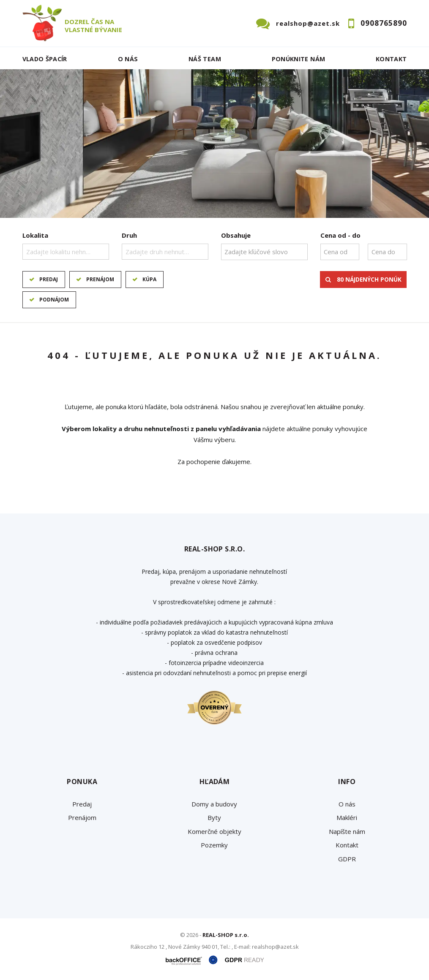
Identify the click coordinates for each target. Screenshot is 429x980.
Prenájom (100, 279)
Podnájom (54, 300)
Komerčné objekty (214, 831)
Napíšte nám (347, 831)
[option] (214, 144)
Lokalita (35, 235)
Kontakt (391, 59)
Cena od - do (340, 235)
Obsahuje (236, 235)
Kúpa (149, 279)
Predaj (49, 279)
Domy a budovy (214, 804)
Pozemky (214, 845)
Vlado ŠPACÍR (45, 59)
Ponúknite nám (299, 59)
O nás (128, 59)
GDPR (347, 859)
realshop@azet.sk (308, 23)
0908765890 (384, 23)
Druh (129, 235)
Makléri (347, 817)
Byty (214, 817)
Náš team (205, 59)
